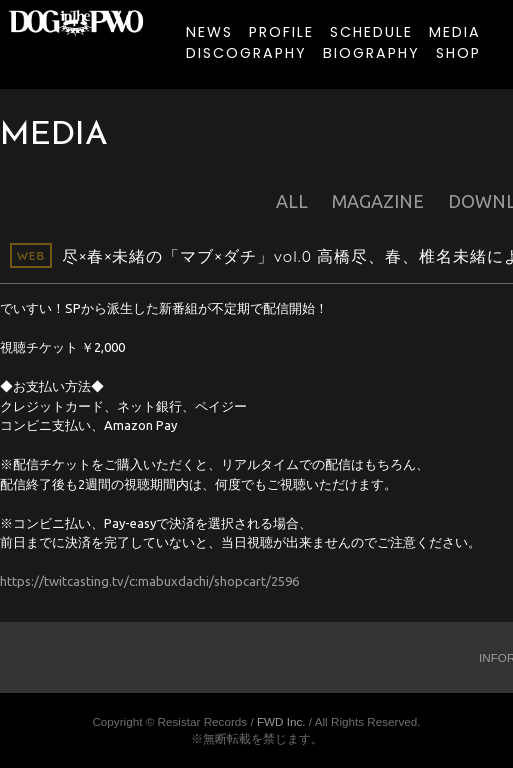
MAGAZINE (378, 201)
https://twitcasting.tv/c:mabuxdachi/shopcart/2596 (149, 581)
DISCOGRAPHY (246, 53)
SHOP (458, 53)
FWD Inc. (281, 721)
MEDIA (455, 32)
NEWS (209, 32)
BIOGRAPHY (371, 53)
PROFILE (281, 32)
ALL (292, 201)
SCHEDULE (371, 32)
